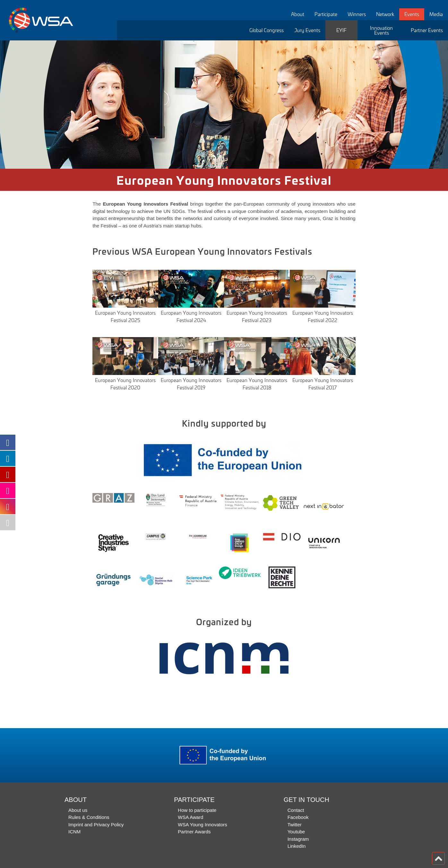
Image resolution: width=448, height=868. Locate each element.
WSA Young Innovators (202, 825)
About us (78, 810)
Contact (296, 810)
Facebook (298, 817)
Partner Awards (194, 832)
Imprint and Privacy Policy (96, 825)
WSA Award (190, 817)
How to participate (197, 810)
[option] (224, 105)
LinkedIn (297, 846)
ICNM (74, 832)
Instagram (298, 839)
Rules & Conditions (89, 817)
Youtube (296, 832)
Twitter (295, 825)
